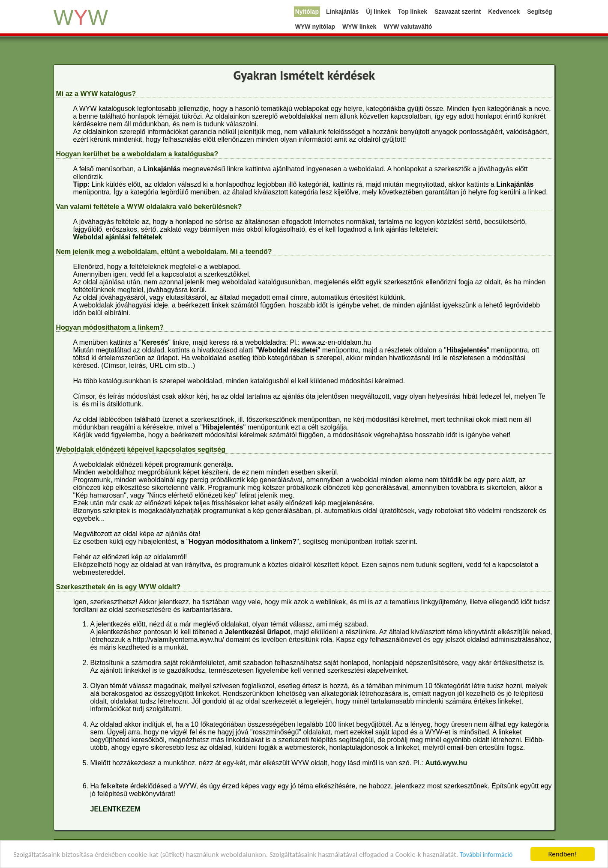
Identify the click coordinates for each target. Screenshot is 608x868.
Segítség (539, 12)
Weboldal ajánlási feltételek (118, 237)
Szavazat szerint (458, 12)
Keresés (155, 342)
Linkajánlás (342, 12)
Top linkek (413, 12)
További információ (486, 855)
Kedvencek (504, 12)
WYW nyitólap (315, 27)
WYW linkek (359, 27)
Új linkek (378, 12)
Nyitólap (307, 12)
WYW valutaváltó (408, 27)
